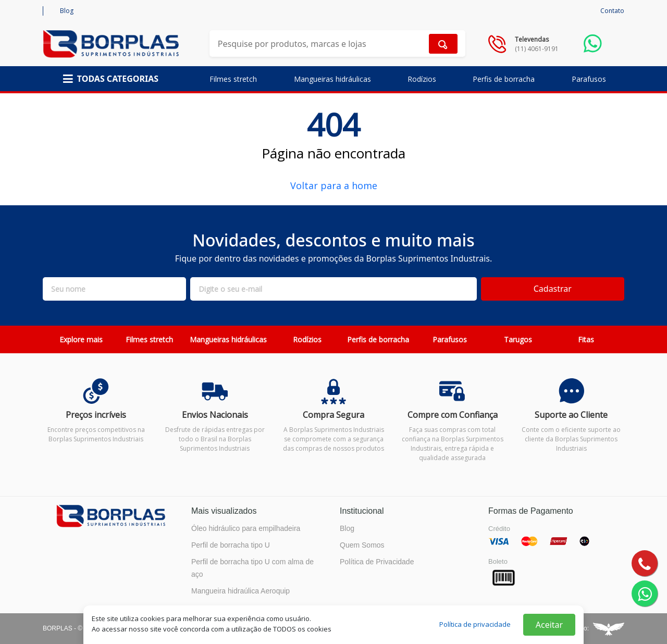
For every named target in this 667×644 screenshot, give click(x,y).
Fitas (586, 339)
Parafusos (589, 79)
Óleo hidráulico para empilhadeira (246, 528)
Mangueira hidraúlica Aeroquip (240, 591)
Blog (67, 11)
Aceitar (549, 625)
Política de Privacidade (377, 562)
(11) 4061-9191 (537, 49)
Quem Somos (362, 545)
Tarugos (518, 339)
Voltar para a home (334, 185)
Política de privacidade (475, 624)
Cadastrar (553, 289)
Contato (612, 11)
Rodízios (422, 79)
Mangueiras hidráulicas (332, 79)
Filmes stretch (233, 79)
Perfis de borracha (504, 79)
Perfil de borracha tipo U (231, 545)
